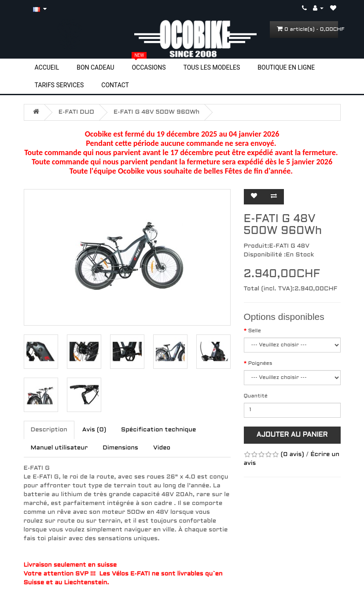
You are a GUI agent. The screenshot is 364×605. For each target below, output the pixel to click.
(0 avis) (292, 455)
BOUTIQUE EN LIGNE (286, 67)
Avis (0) (94, 430)
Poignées (260, 364)
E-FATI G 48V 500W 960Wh (156, 112)
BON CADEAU (95, 67)
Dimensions (120, 448)
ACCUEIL (47, 67)
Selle (255, 331)
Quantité (256, 396)
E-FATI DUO (76, 112)
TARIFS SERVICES (59, 85)
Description (49, 430)
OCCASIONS (149, 67)
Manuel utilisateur (59, 448)
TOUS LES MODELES (212, 67)
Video (162, 448)
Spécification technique (158, 430)
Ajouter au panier (292, 435)
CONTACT (115, 85)
